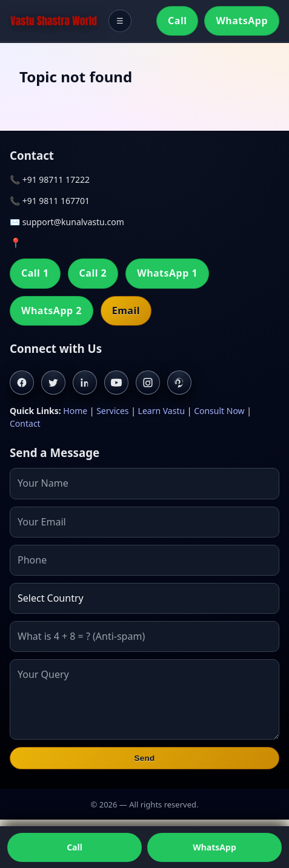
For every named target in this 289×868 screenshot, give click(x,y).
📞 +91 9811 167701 (50, 201)
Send (144, 758)
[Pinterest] (179, 383)
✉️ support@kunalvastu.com (67, 222)
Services (112, 411)
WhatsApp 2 (51, 311)
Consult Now (219, 411)
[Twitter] (53, 383)
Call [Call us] (75, 847)
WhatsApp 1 (167, 273)
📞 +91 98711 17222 (50, 179)
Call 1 (35, 273)
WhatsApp (242, 21)
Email (126, 311)
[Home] (54, 21)
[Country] (144, 598)
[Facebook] (22, 383)
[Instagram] (148, 383)
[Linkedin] (85, 383)
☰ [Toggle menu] (120, 21)
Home (75, 411)
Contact (25, 423)
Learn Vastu (162, 411)
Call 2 (93, 273)
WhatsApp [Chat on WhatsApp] (214, 847)
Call (177, 21)
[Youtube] (116, 383)
